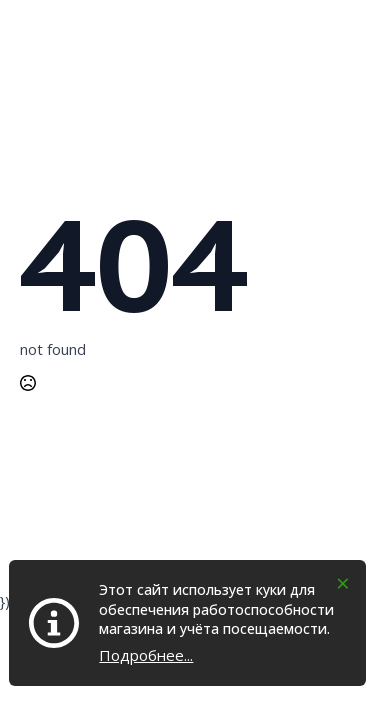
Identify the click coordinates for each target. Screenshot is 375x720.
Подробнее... (146, 655)
